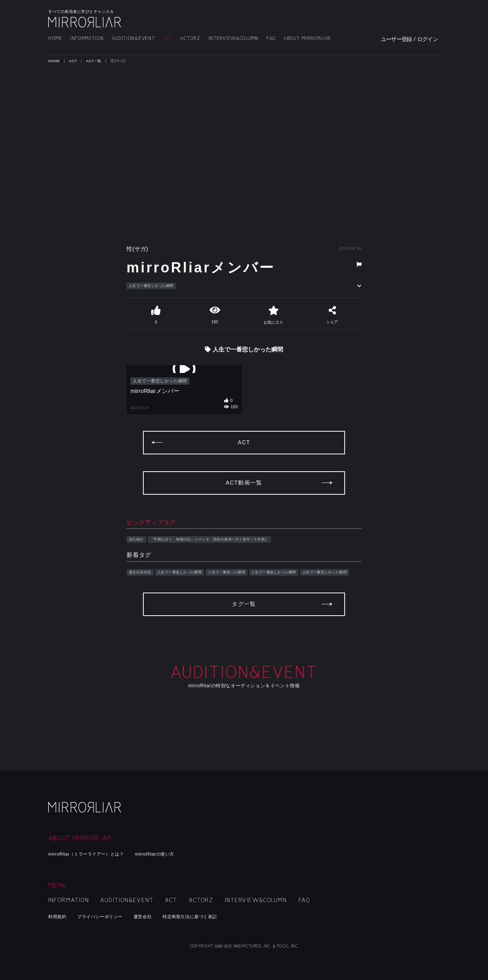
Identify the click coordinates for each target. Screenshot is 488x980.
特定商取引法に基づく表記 (210, 916)
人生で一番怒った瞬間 (246, 587)
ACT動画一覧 (244, 496)
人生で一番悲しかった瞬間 (156, 286)
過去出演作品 (142, 587)
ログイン (427, 39)
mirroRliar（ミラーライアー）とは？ (93, 854)
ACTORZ (190, 39)
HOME (55, 39)
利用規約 (59, 916)
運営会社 (156, 916)
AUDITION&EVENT (133, 39)
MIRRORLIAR (85, 22)
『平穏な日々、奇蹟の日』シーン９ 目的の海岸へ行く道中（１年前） (226, 553)
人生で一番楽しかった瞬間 (189, 587)
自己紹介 (138, 553)
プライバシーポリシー (108, 916)
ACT (167, 39)
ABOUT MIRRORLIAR (307, 39)
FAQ (271, 39)
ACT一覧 (96, 61)
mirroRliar (85, 813)
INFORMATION (87, 39)
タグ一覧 (244, 635)
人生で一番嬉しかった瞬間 (301, 587)
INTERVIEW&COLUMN (233, 39)
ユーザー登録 (396, 39)
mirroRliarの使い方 (171, 854)
